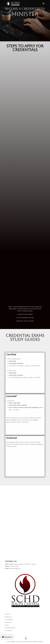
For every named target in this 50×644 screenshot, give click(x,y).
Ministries (9, 617)
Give (8, 625)
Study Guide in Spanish (16, 375)
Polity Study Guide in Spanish (18, 405)
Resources (9, 622)
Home (8, 614)
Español (8, 637)
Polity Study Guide (14, 403)
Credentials (9, 620)
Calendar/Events (11, 628)
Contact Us (9, 630)
